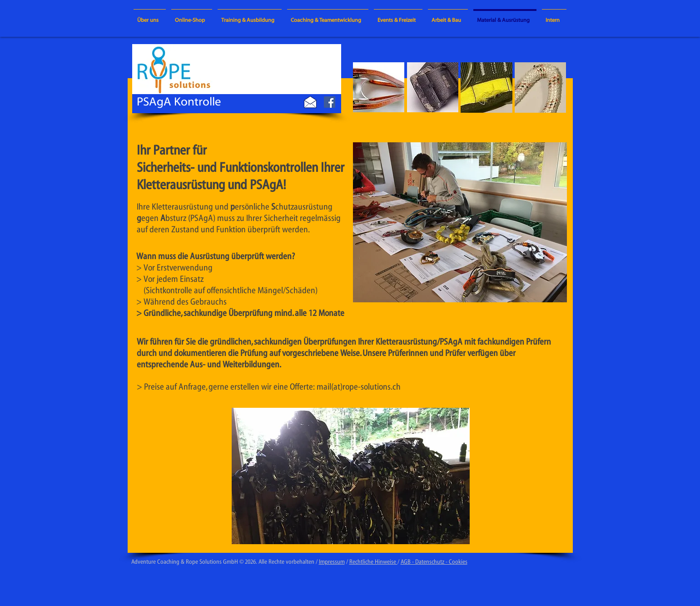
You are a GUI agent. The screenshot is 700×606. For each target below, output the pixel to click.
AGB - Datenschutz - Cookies (434, 562)
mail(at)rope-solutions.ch (359, 387)
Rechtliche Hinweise (373, 562)
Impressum (332, 562)
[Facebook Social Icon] (330, 102)
